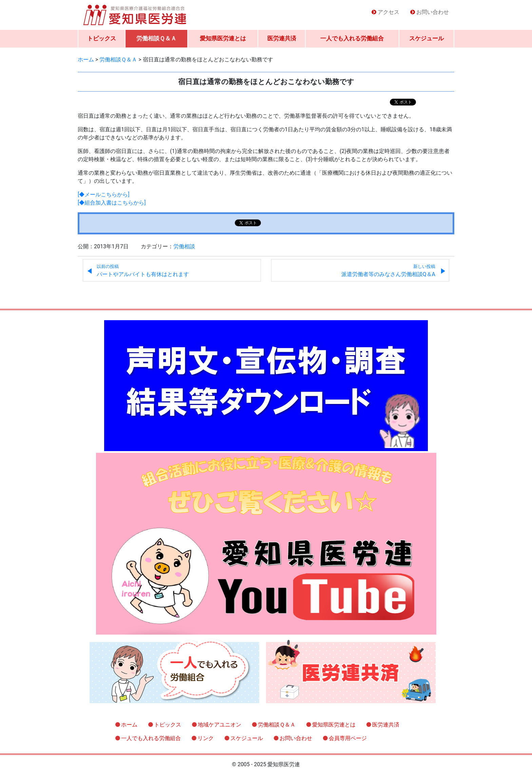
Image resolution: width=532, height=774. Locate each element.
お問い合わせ (433, 12)
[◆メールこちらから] (103, 195)
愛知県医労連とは (223, 38)
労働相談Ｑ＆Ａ (156, 38)
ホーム (129, 725)
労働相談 (184, 246)
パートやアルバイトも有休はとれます (143, 271)
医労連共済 (282, 38)
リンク (206, 738)
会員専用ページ (348, 738)
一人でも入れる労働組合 (352, 38)
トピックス (102, 38)
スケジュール (426, 38)
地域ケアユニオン (220, 725)
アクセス (388, 12)
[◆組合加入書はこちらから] (112, 203)
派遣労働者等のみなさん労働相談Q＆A (388, 271)
